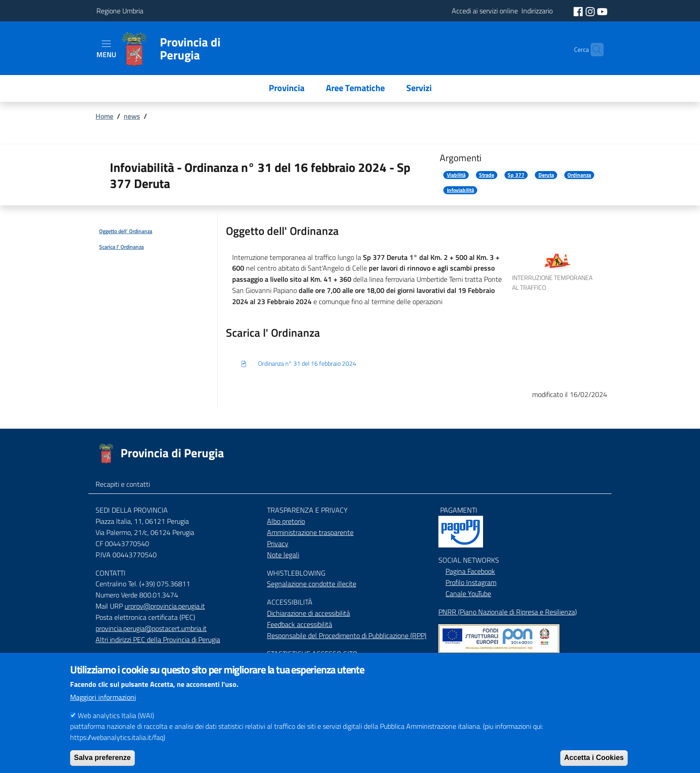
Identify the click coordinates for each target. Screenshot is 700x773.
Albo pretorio (286, 521)
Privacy (278, 543)
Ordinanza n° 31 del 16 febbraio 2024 (298, 364)
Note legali (283, 555)
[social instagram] (591, 11)
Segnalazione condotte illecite (312, 584)
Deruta (546, 175)
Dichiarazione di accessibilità (308, 613)
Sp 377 (516, 175)
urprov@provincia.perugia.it (165, 606)
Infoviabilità (460, 190)
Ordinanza (579, 175)
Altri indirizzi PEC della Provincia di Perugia (158, 639)
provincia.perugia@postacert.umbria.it (151, 628)
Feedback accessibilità (300, 624)
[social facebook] (579, 11)
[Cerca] (593, 50)
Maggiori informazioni (103, 709)
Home (104, 116)
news (132, 116)
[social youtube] (602, 11)
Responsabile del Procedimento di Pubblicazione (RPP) (347, 635)
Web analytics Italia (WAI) (116, 727)
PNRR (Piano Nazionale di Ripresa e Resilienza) (508, 612)
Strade (487, 175)
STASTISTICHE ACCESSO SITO (312, 654)
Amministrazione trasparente (310, 532)
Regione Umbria (120, 11)
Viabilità (456, 175)
